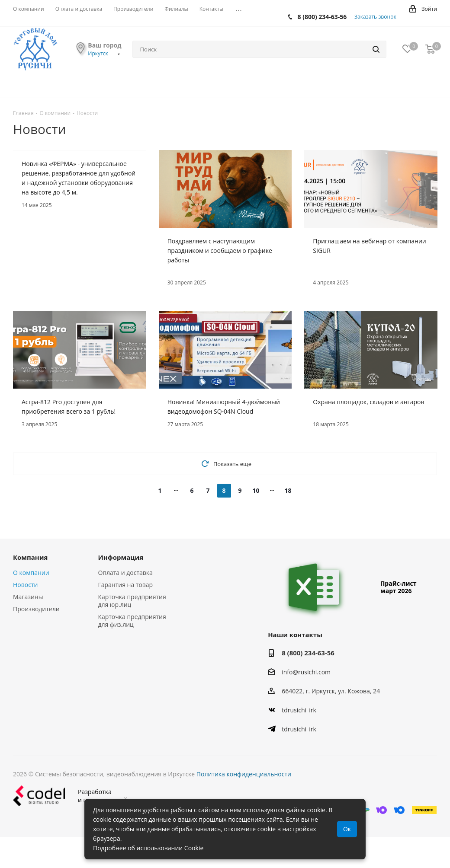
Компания (30, 557)
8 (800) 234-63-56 (322, 17)
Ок (347, 829)
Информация (121, 557)
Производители (36, 609)
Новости (25, 585)
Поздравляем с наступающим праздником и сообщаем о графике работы (220, 251)
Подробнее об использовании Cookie (148, 848)
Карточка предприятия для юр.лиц (132, 601)
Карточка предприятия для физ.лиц (132, 621)
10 (256, 490)
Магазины (28, 597)
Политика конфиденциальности (244, 774)
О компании (31, 573)
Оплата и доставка (125, 573)
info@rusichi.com (306, 672)
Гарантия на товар (125, 585)
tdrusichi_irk (299, 710)
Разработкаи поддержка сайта (73, 796)
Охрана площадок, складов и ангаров (368, 402)
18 (288, 490)
